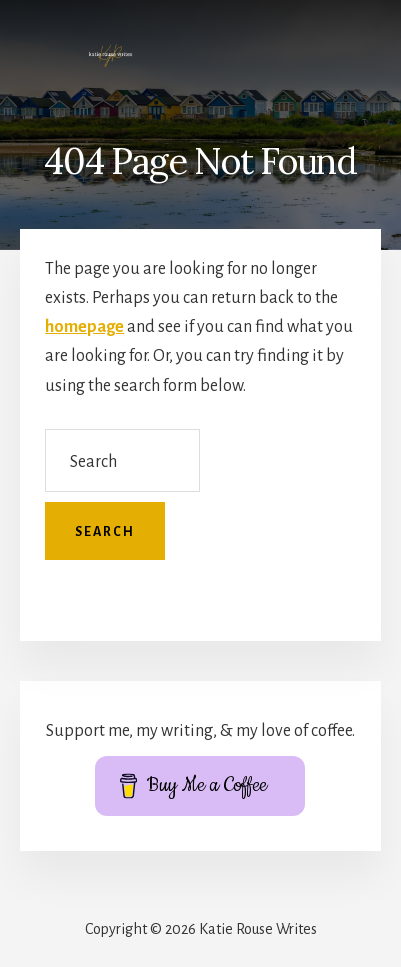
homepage (84, 327)
